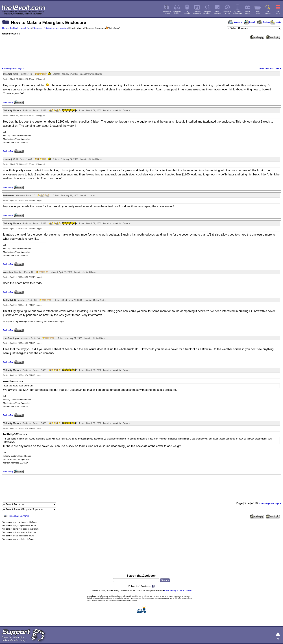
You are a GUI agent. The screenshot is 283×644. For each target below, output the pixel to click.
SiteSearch (268, 12)
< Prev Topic (264, 69)
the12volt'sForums (167, 12)
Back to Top (8, 102)
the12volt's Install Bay (20, 28)
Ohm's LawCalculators (207, 12)
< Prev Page (7, 69)
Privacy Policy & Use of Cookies (178, 590)
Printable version (18, 516)
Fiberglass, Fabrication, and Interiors (50, 28)
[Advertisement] (141, 53)
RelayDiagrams (217, 12)
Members (235, 22)
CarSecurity (187, 12)
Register (264, 22)
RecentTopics (258, 12)
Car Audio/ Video (177, 12)
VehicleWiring (248, 12)
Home (5, 28)
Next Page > (18, 69)
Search (249, 22)
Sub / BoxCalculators (238, 12)
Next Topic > (276, 69)
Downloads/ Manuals (197, 12)
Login (276, 22)
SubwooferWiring (228, 12)
